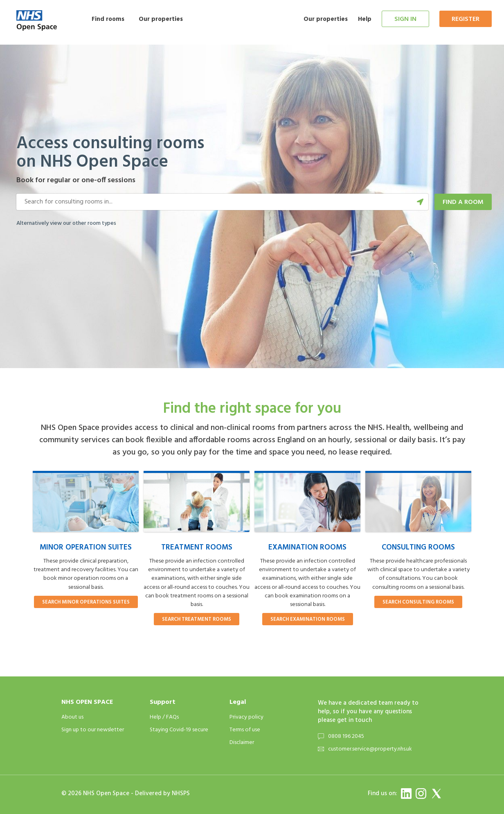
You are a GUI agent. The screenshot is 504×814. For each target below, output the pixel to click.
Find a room (463, 202)
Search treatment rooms (197, 620)
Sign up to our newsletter (93, 730)
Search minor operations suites (86, 602)
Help (365, 19)
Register (466, 19)
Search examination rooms (308, 620)
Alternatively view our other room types (66, 223)
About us (72, 717)
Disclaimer (242, 743)
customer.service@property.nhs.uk (370, 749)
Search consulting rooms (418, 602)
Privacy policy (246, 717)
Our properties (161, 19)
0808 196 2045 (346, 736)
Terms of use (245, 730)
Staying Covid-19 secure (179, 730)
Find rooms (108, 19)
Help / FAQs (164, 717)
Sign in (405, 19)
